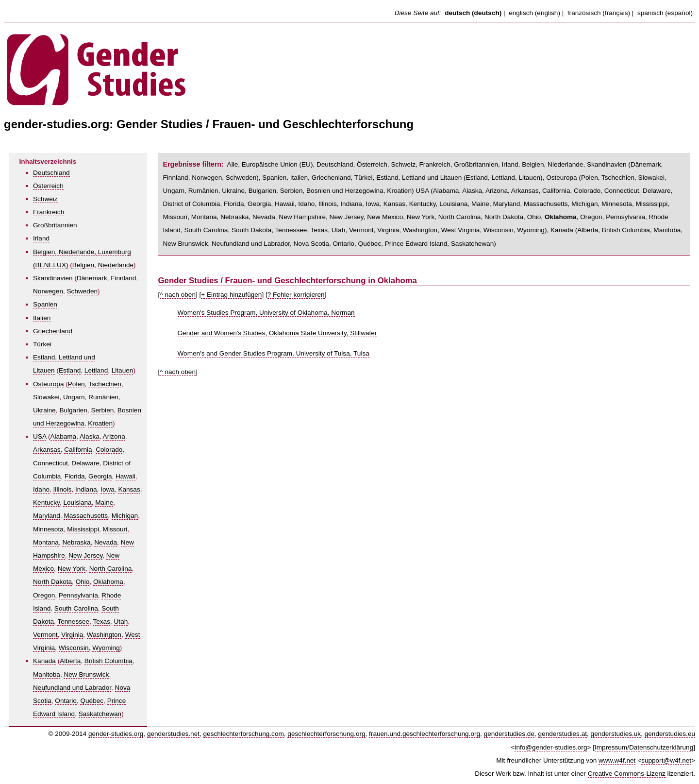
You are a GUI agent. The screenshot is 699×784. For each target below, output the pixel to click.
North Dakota (52, 582)
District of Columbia (192, 204)
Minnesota (48, 529)
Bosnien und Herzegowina (345, 191)
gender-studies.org (116, 734)
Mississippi (83, 529)
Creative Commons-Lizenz (627, 774)
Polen (76, 384)
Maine (104, 503)
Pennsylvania (78, 595)
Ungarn (74, 397)
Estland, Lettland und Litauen (419, 178)
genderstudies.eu (670, 734)
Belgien (83, 265)
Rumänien (103, 397)
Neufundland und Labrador (72, 688)
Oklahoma (108, 582)
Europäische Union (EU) (277, 164)
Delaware (85, 463)
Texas (101, 622)
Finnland (123, 278)
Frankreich (49, 212)
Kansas (129, 489)
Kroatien (100, 423)
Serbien (102, 410)
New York (72, 569)
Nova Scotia (311, 244)
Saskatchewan (100, 714)
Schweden (82, 291)
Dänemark (92, 278)
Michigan (125, 516)
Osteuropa (48, 384)
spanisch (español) (665, 13)
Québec (92, 701)
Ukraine (44, 410)
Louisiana (77, 503)
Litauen (123, 370)
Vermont (45, 635)
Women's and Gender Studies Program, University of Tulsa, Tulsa (274, 353)
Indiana (86, 489)
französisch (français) (599, 13)
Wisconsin (74, 648)
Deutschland (51, 173)
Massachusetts (86, 516)
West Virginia (461, 230)
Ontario (66, 701)
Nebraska (76, 542)
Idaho (41, 489)
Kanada (44, 661)
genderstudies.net (173, 734)
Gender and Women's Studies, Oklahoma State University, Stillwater (277, 333)
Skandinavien (53, 278)
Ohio (83, 582)
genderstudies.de (509, 734)
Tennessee (73, 622)
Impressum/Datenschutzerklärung (644, 747)
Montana (46, 542)
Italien (42, 318)
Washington (104, 635)
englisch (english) (534, 13)
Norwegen (48, 291)
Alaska (90, 436)
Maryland (47, 516)
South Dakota (251, 230)
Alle (233, 164)
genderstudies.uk (616, 734)
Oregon (44, 595)
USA (40, 436)
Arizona (114, 436)
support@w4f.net (666, 760)
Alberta (70, 661)
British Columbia (108, 661)
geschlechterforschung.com (244, 734)
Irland (41, 238)
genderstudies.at (563, 734)
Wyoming (106, 648)
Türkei (42, 344)
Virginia (72, 635)
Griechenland (53, 331)
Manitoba (47, 674)
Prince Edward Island (416, 244)
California (78, 450)
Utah (121, 622)
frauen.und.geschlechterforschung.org (424, 734)
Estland (70, 370)
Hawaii (125, 476)
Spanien (45, 304)
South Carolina (76, 608)
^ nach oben (178, 295)
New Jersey (85, 555)
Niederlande (116, 265)
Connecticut (50, 463)
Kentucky (46, 503)
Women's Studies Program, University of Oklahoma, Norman (266, 313)
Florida (75, 476)
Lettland (96, 370)
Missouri (115, 529)
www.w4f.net (617, 760)
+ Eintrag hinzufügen (231, 295)
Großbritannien (55, 225)
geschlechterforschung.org (326, 734)
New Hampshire (302, 217)
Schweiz (45, 199)
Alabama (64, 436)
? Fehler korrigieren (296, 295)
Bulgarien (73, 410)
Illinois (63, 489)
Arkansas (47, 450)
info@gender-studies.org (551, 747)
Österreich (48, 186)
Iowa (108, 489)
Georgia (100, 476)
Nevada (106, 542)
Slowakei (46, 397)
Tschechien (105, 384)
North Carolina (111, 569)
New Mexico (385, 217)
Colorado (109, 450)
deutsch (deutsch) (473, 13)
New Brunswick (86, 674)
